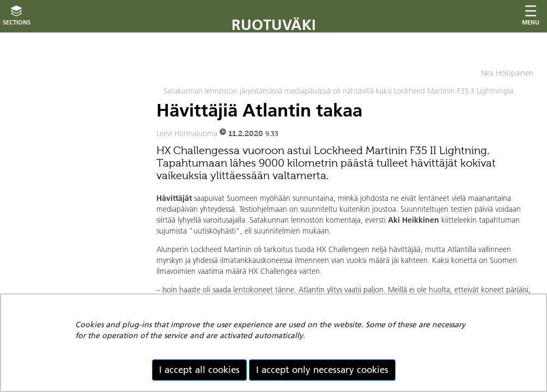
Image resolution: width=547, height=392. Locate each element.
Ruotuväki (274, 25)
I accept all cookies (199, 370)
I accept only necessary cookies (322, 370)
